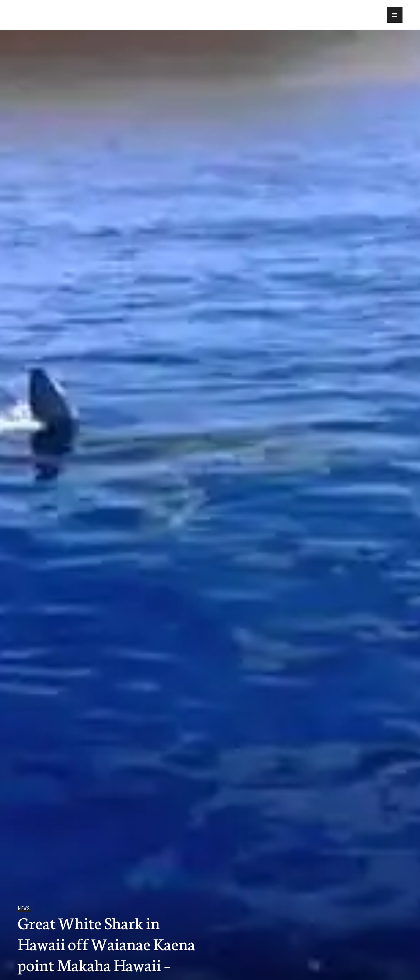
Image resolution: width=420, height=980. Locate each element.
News (24, 908)
